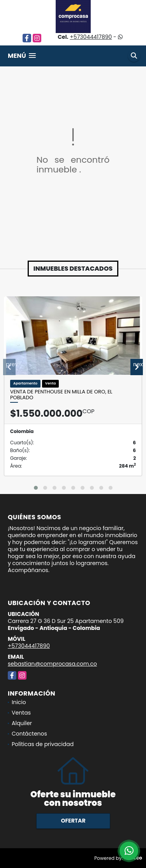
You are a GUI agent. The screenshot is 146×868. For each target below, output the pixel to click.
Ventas (21, 713)
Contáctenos (29, 734)
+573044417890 (91, 37)
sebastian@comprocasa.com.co (52, 664)
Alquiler (22, 723)
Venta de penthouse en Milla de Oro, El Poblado (61, 395)
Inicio (19, 702)
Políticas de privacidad (43, 744)
